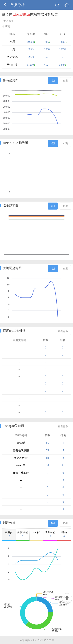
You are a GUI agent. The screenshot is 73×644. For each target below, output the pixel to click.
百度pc (9, 534)
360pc (36, 534)
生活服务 (9, 21)
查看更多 (63, 331)
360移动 (50, 534)
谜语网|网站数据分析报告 (30, 14)
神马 (64, 534)
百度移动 (23, 534)
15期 (65, 81)
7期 (53, 81)
